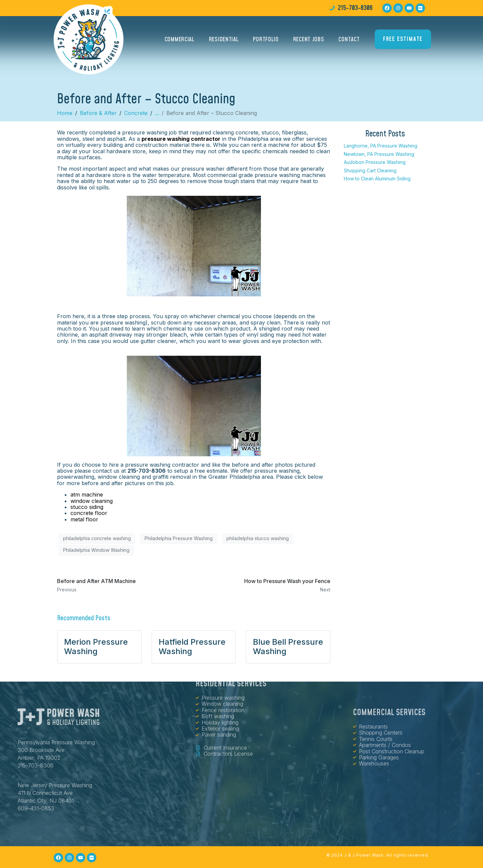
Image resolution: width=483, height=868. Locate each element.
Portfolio (266, 41)
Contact (349, 41)
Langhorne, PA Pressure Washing (381, 146)
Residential (224, 41)
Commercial (180, 41)
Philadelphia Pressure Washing (179, 538)
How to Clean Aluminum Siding (377, 179)
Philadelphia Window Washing (96, 550)
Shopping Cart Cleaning (370, 170)
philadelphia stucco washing (258, 538)
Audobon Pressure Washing (375, 162)
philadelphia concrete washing (97, 538)
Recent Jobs (309, 41)
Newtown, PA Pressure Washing (379, 154)
